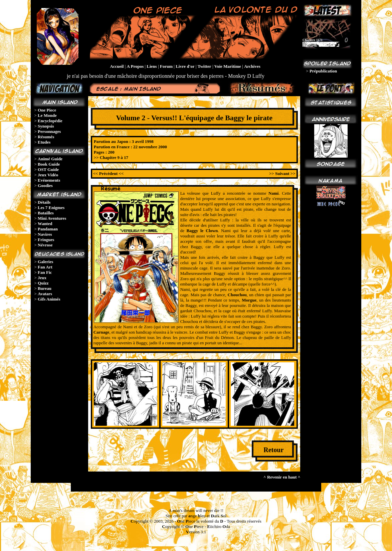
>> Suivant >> (282, 173)
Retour (273, 450)
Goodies (45, 186)
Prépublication (323, 71)
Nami (273, 193)
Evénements (49, 180)
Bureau (45, 288)
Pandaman (48, 229)
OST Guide (48, 169)
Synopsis (46, 126)
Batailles (46, 213)
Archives (252, 66)
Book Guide (49, 164)
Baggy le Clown (202, 231)
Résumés (46, 137)
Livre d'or (185, 66)
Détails (44, 202)
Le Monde (47, 115)
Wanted (45, 224)
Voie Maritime (228, 66)
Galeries (45, 262)
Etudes (44, 142)
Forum (166, 66)
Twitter (205, 66)
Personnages (49, 131)
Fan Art (45, 267)
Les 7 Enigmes (51, 208)
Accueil (117, 66)
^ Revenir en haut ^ (282, 477)
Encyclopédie (50, 121)
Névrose (45, 245)
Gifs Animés (49, 299)
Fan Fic (45, 272)
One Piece (47, 110)
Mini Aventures (52, 218)
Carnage (102, 332)
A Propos (135, 66)
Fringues (46, 240)
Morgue (249, 300)
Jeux (42, 278)
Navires (45, 234)
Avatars (45, 294)
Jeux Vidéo (48, 175)
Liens (152, 66)
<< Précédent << (109, 173)
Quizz (43, 283)
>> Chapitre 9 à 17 (111, 157)
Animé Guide (50, 159)
